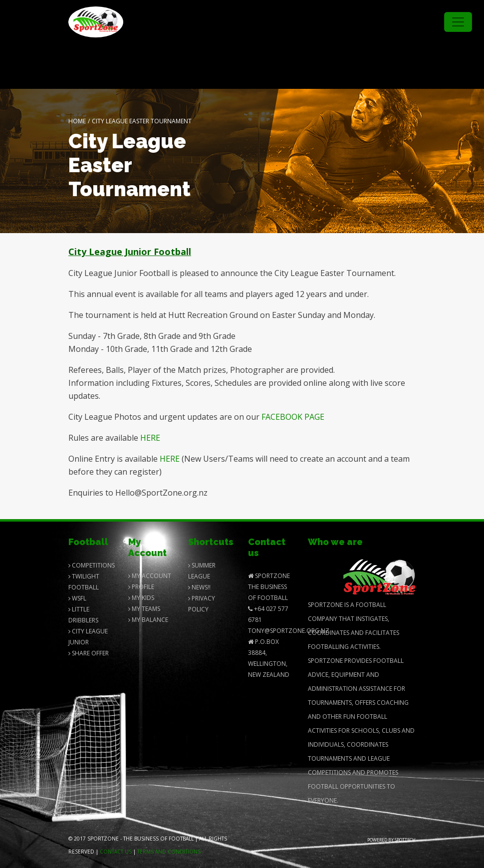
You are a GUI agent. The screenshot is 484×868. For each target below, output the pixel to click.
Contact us (116, 852)
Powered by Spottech (391, 840)
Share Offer (89, 653)
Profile (141, 587)
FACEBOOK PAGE (293, 417)
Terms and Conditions (169, 852)
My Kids (141, 598)
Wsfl (77, 598)
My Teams (144, 609)
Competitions (92, 565)
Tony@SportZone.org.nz (289, 631)
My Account (150, 576)
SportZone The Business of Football (269, 587)
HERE (150, 438)
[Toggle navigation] (458, 22)
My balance (148, 620)
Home (77, 121)
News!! (199, 587)
